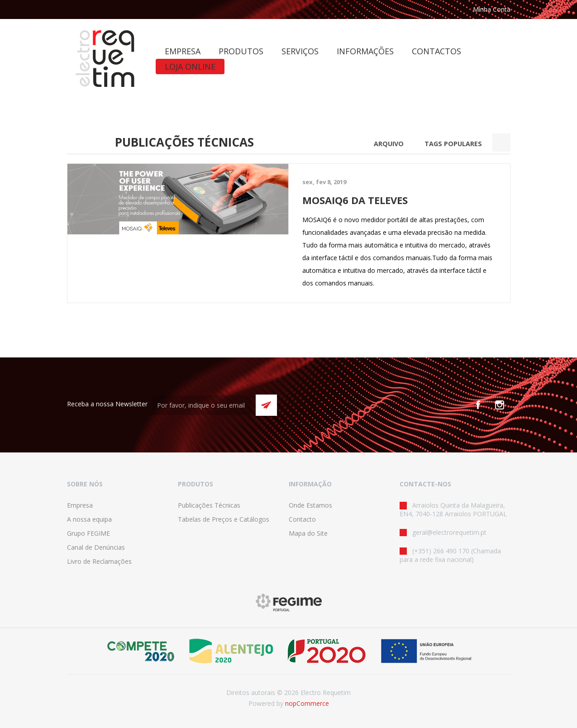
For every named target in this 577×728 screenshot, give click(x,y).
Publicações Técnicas (209, 505)
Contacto (302, 519)
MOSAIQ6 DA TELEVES (355, 200)
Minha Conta (492, 9)
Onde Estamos (310, 505)
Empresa (80, 505)
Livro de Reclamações (99, 561)
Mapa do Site (308, 533)
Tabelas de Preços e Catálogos (224, 519)
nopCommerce (307, 703)
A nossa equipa (89, 519)
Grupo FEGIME (88, 533)
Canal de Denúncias (96, 547)
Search (501, 143)
